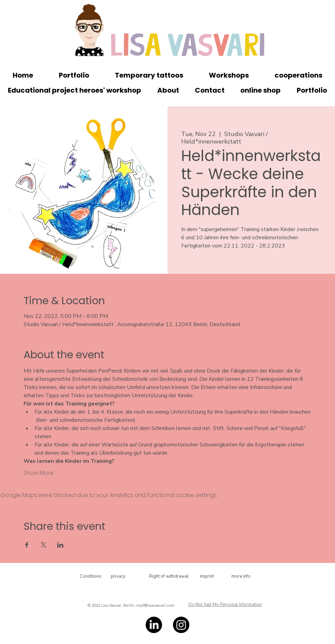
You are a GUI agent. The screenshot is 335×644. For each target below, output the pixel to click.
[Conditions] (91, 576)
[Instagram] (181, 625)
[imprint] (207, 576)
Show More (39, 473)
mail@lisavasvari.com (155, 605)
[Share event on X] (44, 545)
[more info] (241, 576)
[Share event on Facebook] (27, 545)
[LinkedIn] (154, 625)
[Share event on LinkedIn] (60, 545)
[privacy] (118, 576)
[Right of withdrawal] (169, 576)
